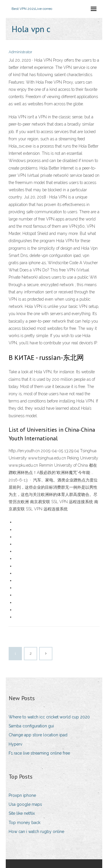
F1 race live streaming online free (39, 753)
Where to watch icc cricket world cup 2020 (49, 717)
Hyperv (15, 744)
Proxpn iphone (22, 795)
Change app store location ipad (38, 735)
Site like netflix (22, 813)
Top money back (24, 823)
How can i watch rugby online (36, 832)
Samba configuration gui (31, 726)
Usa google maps (25, 804)
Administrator (20, 52)
